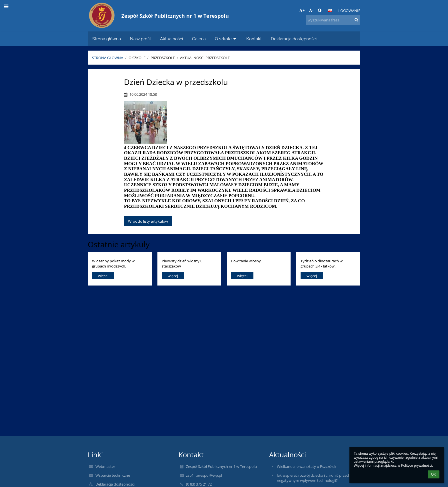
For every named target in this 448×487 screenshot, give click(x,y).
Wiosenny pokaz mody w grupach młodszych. (113, 263)
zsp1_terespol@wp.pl (204, 475)
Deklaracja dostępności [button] (294, 39)
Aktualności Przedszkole (205, 58)
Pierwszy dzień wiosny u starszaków (182, 263)
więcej (103, 276)
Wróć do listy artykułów (148, 221)
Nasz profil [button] (140, 39)
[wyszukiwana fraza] (333, 20)
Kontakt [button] (254, 39)
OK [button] (434, 474)
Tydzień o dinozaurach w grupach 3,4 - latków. (322, 263)
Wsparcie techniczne (113, 475)
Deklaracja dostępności (115, 484)
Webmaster (105, 466)
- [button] (311, 10)
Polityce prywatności (416, 466)
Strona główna (108, 58)
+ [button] (302, 10)
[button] (330, 11)
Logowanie (349, 11)
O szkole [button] (226, 39)
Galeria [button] (199, 39)
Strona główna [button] (107, 39)
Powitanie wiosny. (246, 261)
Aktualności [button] (171, 39)
